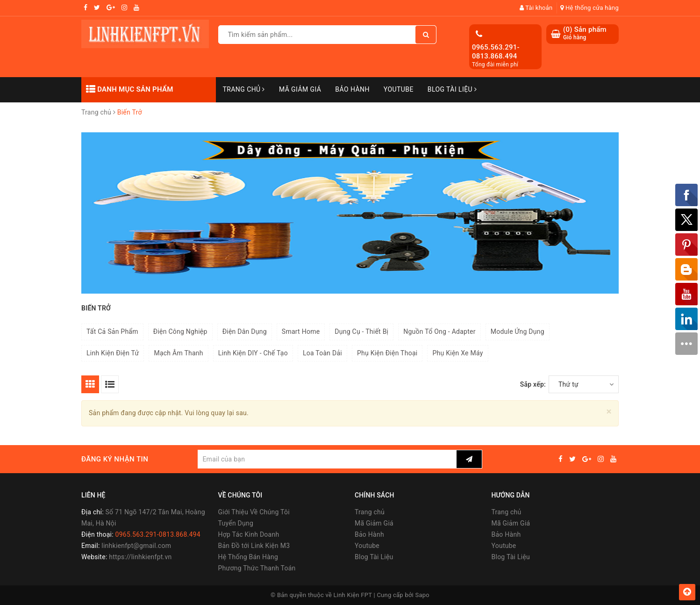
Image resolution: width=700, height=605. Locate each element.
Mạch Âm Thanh (178, 353)
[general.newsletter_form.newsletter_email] (327, 459)
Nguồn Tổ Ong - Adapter (439, 331)
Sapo (423, 595)
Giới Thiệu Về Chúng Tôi (254, 512)
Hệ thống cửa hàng (589, 8)
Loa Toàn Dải (322, 353)
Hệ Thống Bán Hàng (248, 557)
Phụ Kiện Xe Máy (457, 353)
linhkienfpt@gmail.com (136, 546)
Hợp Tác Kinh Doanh (249, 534)
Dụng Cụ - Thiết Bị (361, 331)
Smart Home (301, 331)
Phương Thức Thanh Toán (257, 568)
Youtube (399, 89)
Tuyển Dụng (236, 523)
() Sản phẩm (585, 33)
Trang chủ (244, 89)
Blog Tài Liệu (452, 89)
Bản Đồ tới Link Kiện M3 (254, 546)
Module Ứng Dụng (518, 331)
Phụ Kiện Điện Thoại (387, 353)
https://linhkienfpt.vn (140, 557)
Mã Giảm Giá (300, 89)
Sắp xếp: (533, 384)
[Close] (609, 412)
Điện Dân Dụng (245, 331)
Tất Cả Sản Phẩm (112, 331)
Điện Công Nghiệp (180, 331)
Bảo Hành (352, 89)
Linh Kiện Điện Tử (113, 353)
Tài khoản (536, 8)
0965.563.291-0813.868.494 (496, 52)
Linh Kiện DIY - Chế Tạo (253, 353)
